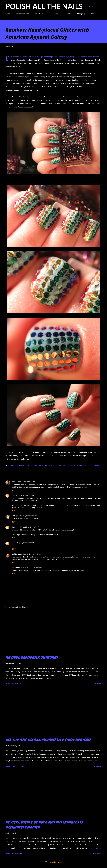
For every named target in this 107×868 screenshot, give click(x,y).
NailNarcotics (17, 554)
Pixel (13, 482)
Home (8, 14)
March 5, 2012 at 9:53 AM (25, 495)
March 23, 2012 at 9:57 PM (30, 527)
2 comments (17, 853)
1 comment (16, 684)
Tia (13, 495)
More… (93, 14)
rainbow (83, 465)
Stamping (81, 14)
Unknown (15, 527)
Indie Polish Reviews (42, 14)
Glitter (69, 14)
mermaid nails (61, 465)
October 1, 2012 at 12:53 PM (32, 567)
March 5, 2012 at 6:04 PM (28, 516)
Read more (97, 684)
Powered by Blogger (53, 862)
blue (28, 465)
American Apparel (18, 465)
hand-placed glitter (46, 465)
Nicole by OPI (73, 465)
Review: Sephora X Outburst (32, 658)
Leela (14, 543)
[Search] (91, 6)
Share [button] (97, 465)
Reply (14, 490)
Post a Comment (19, 766)
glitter (34, 465)
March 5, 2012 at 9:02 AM (26, 482)
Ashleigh (15, 516)
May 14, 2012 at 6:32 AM (26, 543)
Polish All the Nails (44, 6)
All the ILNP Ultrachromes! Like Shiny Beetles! (48, 740)
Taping (58, 14)
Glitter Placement (22, 14)
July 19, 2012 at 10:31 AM (32, 554)
